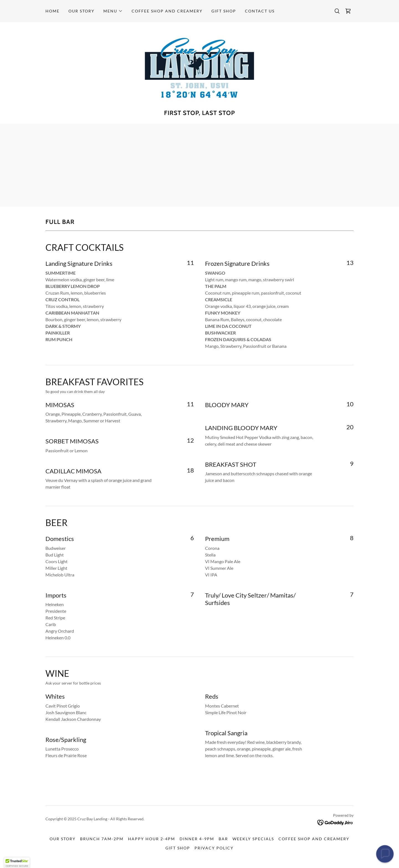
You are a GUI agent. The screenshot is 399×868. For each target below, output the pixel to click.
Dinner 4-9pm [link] (197, 839)
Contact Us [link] (260, 11)
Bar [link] (223, 839)
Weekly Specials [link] (253, 839)
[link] (348, 11)
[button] (113, 11)
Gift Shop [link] (224, 11)
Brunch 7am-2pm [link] (102, 839)
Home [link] (53, 11)
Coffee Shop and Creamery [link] (167, 11)
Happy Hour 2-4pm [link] (152, 839)
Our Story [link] (81, 11)
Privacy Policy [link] (214, 848)
